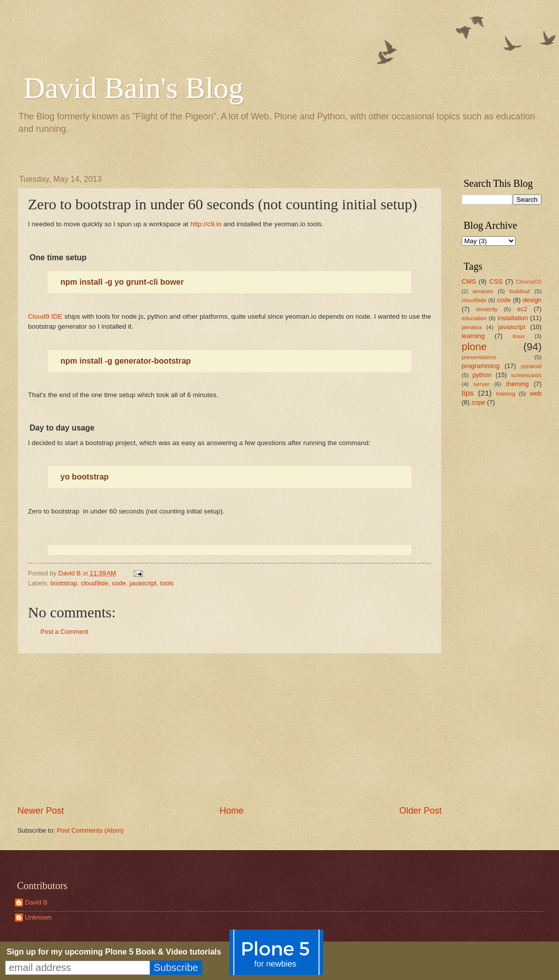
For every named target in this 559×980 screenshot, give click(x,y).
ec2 (522, 309)
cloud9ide (95, 583)
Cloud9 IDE (45, 316)
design (532, 300)
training (506, 394)
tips (468, 393)
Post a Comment (64, 632)
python (482, 375)
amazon (483, 291)
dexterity (487, 309)
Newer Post (41, 811)
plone (474, 346)
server (482, 384)
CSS (496, 281)
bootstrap (64, 583)
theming (518, 384)
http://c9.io (206, 224)
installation (513, 318)
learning (473, 336)
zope (478, 402)
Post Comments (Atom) (90, 830)
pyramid (531, 366)
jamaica (472, 327)
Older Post (420, 811)
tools (167, 583)
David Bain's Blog (134, 88)
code (119, 583)
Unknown (38, 917)
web (536, 393)
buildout (520, 291)
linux (519, 336)
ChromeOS (529, 282)
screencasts (526, 375)
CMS (469, 281)
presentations (479, 357)
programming (481, 366)
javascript (143, 583)
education (474, 318)
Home (232, 811)
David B (36, 902)
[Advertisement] (230, 729)
